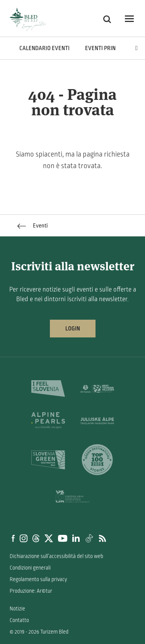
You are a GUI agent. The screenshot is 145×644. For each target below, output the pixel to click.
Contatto (19, 620)
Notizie (17, 609)
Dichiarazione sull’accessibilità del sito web (56, 556)
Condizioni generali (30, 568)
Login (73, 329)
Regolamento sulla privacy (38, 579)
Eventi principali (108, 48)
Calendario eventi (44, 48)
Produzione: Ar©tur (31, 591)
